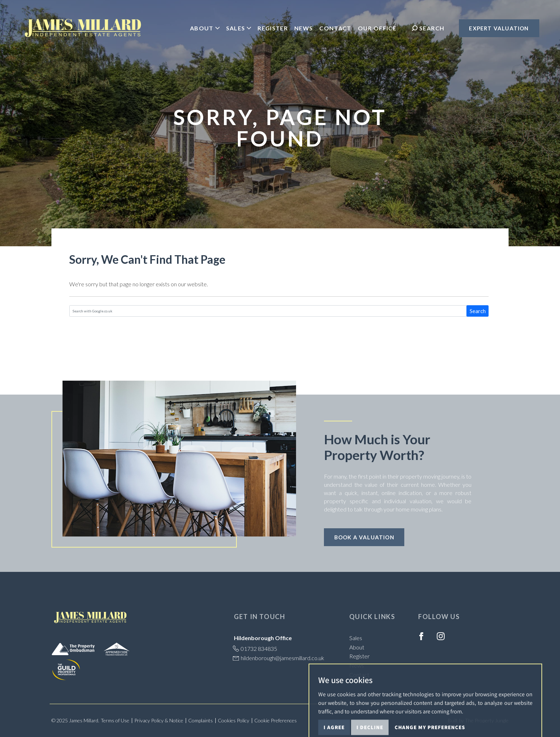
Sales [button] (239, 28)
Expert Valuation (499, 28)
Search (478, 311)
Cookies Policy (234, 720)
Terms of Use (115, 720)
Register (273, 28)
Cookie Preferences (276, 720)
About (357, 647)
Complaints (201, 720)
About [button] (205, 28)
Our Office (377, 28)
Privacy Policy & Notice (159, 720)
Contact (335, 28)
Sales (356, 638)
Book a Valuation (364, 537)
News (304, 28)
